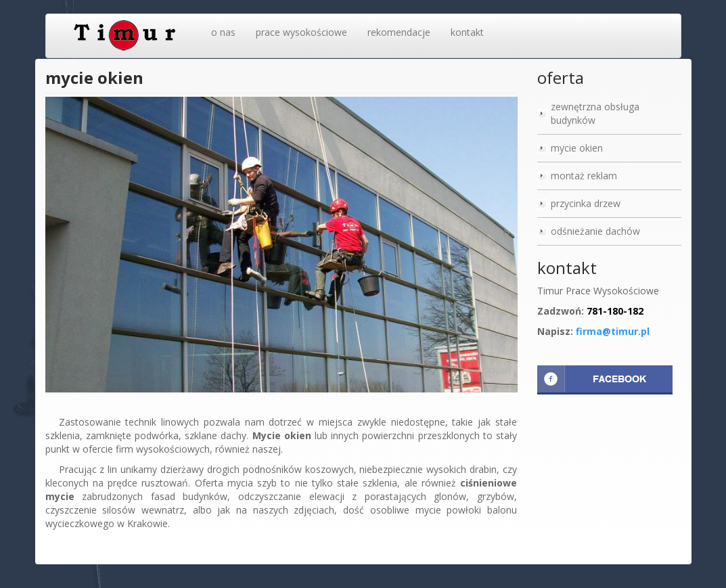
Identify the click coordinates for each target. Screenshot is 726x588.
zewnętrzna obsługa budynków (595, 113)
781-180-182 (615, 311)
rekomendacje (399, 32)
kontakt (467, 32)
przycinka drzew (586, 203)
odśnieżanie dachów (595, 231)
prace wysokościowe (301, 32)
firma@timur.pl (613, 331)
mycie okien (577, 148)
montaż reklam (584, 176)
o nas (223, 32)
